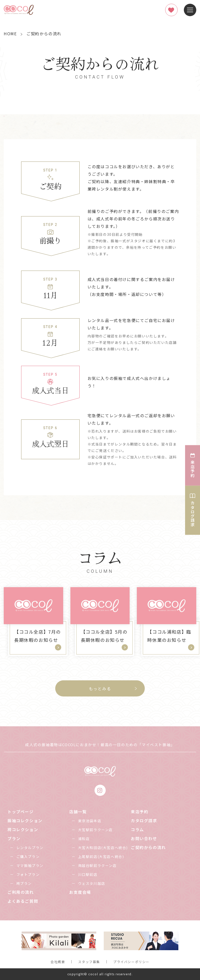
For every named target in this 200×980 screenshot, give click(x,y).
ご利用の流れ (21, 892)
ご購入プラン (28, 857)
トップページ (21, 812)
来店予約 (140, 812)
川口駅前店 (88, 874)
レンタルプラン (30, 848)
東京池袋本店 (90, 821)
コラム (137, 829)
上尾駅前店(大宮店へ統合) (101, 857)
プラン (14, 838)
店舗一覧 (78, 812)
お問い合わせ (144, 838)
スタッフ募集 (89, 962)
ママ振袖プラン (30, 865)
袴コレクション (23, 829)
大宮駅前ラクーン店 (95, 830)
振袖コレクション (25, 820)
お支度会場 (80, 892)
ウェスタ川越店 (92, 883)
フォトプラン (28, 874)
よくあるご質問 (23, 901)
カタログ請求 (144, 820)
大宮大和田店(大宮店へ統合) (103, 848)
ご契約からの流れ (148, 847)
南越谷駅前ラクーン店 (97, 865)
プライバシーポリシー (131, 962)
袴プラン (24, 883)
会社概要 (58, 962)
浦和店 (84, 839)
